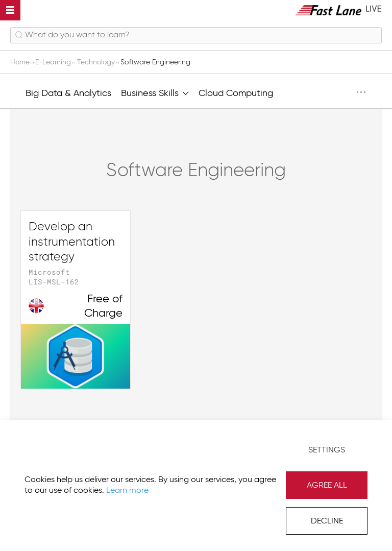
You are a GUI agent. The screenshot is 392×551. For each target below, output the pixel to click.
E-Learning (54, 62)
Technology (97, 62)
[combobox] (196, 35)
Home (21, 62)
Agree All (327, 486)
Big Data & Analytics (68, 93)
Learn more (127, 491)
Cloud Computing (236, 93)
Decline (327, 521)
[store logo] (338, 10)
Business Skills (155, 92)
